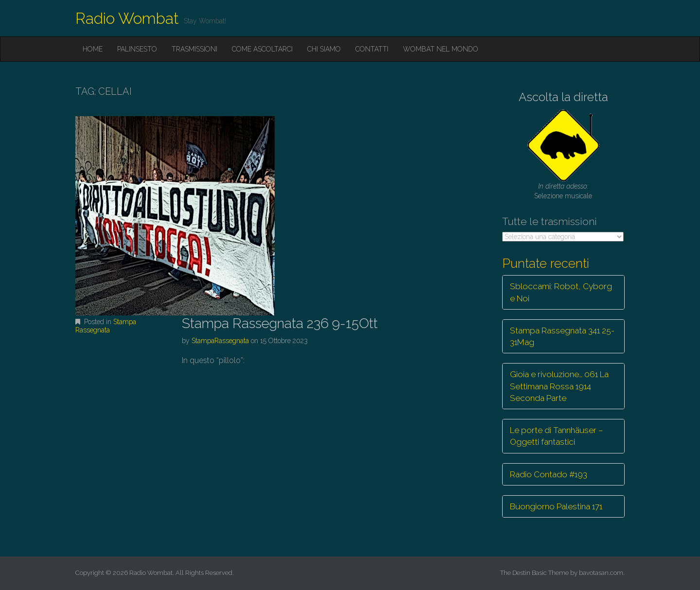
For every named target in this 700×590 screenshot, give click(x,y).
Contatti (372, 49)
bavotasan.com (601, 573)
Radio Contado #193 (549, 474)
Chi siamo (324, 49)
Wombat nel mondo (441, 49)
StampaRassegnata (220, 341)
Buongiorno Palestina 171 (556, 506)
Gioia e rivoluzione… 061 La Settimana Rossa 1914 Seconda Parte (559, 386)
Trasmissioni (194, 49)
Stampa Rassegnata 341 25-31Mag (562, 336)
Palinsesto (137, 49)
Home (93, 49)
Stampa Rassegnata (106, 326)
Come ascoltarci (262, 49)
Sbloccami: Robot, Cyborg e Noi (561, 292)
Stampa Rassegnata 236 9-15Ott (280, 323)
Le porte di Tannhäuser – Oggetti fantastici (557, 436)
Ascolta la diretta (563, 97)
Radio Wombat (127, 18)
